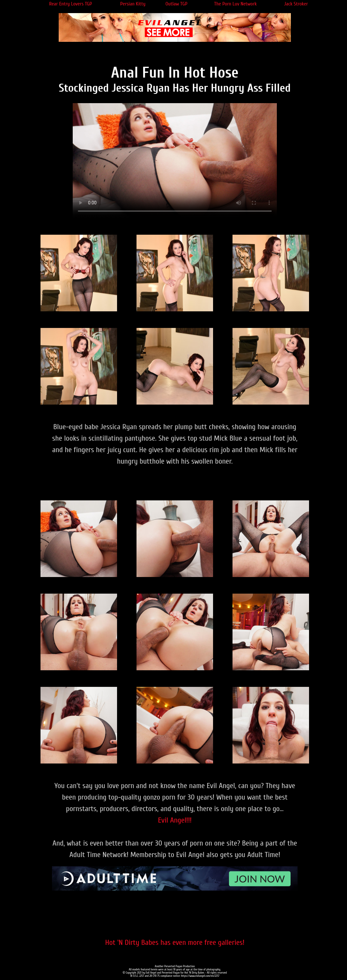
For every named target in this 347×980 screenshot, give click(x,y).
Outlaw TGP (177, 4)
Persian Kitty (133, 4)
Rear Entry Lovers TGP (71, 4)
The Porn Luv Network (235, 4)
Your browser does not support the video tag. (175, 161)
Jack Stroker (296, 4)
